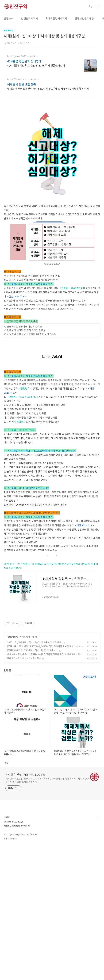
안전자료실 (13, 771)
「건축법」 (65, 333)
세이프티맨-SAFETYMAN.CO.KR (25, 908)
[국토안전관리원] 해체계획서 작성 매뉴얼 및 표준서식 (32, 784)
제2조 (21, 486)
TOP (98, 952)
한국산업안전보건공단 (13, 956)
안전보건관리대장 (84, 18)
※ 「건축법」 (11, 519)
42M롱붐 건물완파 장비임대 (24, 61)
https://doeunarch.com (20, 79)
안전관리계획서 (29, 18)
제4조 (74, 333)
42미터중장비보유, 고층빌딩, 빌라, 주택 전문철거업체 (36, 65)
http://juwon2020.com (19, 56)
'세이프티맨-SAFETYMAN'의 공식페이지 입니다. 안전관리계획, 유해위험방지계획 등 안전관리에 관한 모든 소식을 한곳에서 (47, 914)
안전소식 (9, 18)
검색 (91, 6)
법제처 (7, 951)
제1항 (80, 333)
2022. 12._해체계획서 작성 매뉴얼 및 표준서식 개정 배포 (34, 776)
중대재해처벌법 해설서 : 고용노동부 (24, 792)
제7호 (33, 486)
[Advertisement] (52, 124)
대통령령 (23, 478)
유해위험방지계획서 (56, 18)
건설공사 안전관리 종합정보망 (17, 960)
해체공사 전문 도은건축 (22, 84)
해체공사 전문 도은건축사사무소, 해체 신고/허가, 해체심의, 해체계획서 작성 (48, 88)
